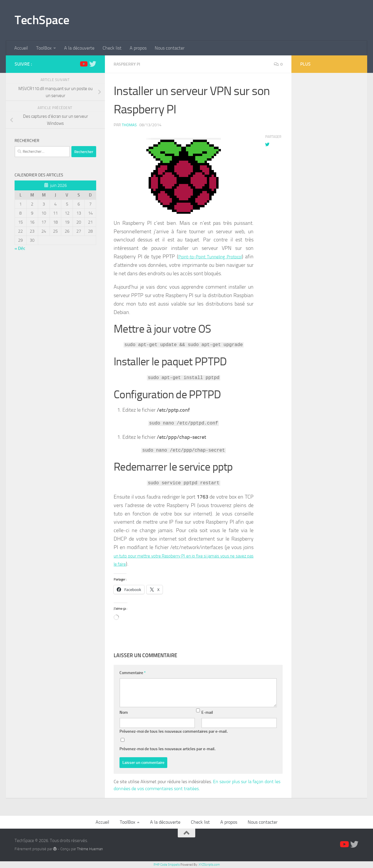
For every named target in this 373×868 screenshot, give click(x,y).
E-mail (207, 712)
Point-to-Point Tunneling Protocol (214, 256)
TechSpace (42, 20)
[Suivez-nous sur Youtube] (83, 64)
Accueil (21, 48)
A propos (138, 48)
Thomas (130, 125)
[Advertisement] (329, 169)
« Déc (20, 248)
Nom (124, 712)
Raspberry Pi (129, 64)
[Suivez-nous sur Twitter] (93, 64)
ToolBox (44, 48)
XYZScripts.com (209, 864)
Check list (112, 48)
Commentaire (133, 673)
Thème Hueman (90, 849)
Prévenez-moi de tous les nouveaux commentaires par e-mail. (174, 731)
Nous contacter (170, 48)
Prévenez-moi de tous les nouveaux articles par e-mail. (167, 749)
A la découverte (79, 48)
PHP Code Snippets (167, 864)
